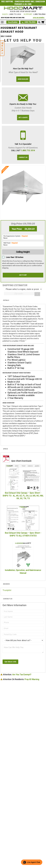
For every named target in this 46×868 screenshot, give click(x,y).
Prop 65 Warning (21, 679)
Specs (5, 449)
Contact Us (8, 599)
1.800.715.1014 (15, 14)
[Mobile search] (39, 22)
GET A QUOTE (23, 118)
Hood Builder (13, 22)
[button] (32, 862)
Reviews (6, 584)
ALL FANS (28, 4)
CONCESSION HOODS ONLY (25, 1)
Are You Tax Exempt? (17, 675)
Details (6, 300)
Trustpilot (7, 590)
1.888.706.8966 (39, 14)
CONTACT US (23, 157)
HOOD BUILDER (23, 79)
